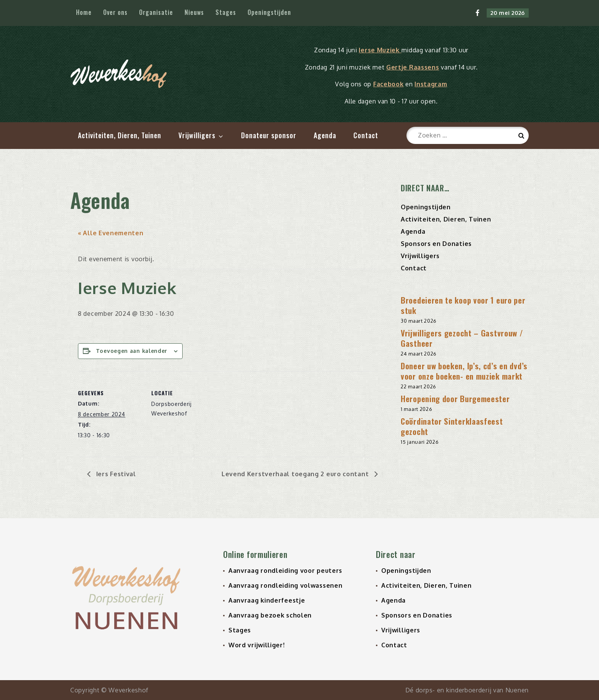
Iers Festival (115, 474)
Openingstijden (269, 12)
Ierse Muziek (380, 50)
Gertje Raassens (413, 67)
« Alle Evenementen (111, 233)
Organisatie (156, 12)
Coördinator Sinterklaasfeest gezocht (452, 427)
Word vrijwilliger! (257, 645)
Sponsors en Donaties (436, 244)
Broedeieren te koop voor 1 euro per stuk (463, 306)
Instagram (431, 84)
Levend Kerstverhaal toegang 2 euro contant (296, 474)
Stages (226, 12)
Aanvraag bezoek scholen (270, 615)
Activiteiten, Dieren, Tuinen (120, 135)
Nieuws (194, 12)
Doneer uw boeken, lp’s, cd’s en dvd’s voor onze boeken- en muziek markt (464, 371)
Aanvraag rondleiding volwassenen (285, 585)
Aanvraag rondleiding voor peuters (285, 571)
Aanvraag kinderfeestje (267, 600)
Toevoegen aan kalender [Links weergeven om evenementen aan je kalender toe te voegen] (132, 351)
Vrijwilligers (201, 135)
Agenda (325, 135)
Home (84, 12)
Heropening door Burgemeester (455, 399)
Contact (366, 135)
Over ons (115, 12)
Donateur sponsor (269, 135)
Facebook (389, 84)
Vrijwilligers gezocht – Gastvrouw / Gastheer (462, 338)
